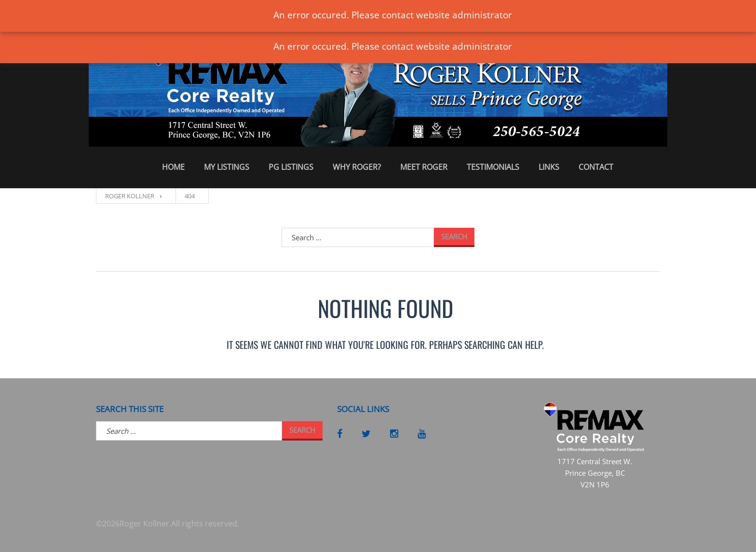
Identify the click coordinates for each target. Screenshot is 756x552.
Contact (596, 167)
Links (549, 167)
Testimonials (493, 167)
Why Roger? (357, 167)
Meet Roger (424, 167)
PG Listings (291, 167)
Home (173, 167)
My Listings (227, 167)
